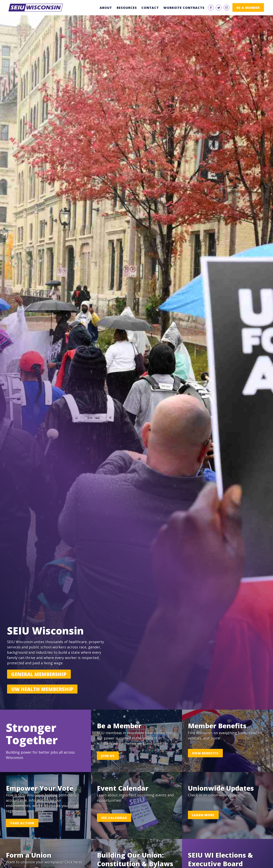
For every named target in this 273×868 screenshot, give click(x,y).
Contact (150, 8)
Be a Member (248, 8)
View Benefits (205, 753)
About (106, 8)
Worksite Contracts (184, 8)
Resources (127, 8)
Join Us (108, 756)
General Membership (39, 674)
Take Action (22, 823)
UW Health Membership (42, 689)
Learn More (203, 815)
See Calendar (114, 818)
